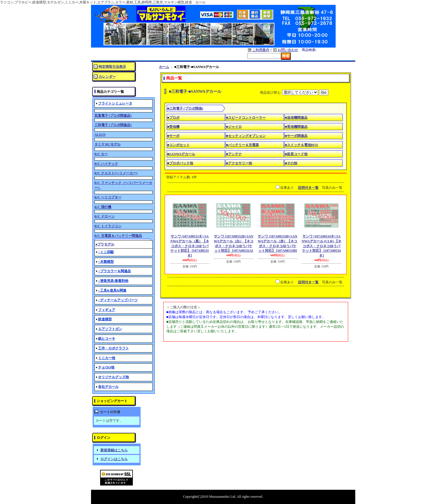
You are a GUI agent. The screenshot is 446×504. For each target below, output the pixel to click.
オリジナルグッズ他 (113, 377)
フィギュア (107, 310)
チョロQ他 (106, 367)
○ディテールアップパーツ (118, 300)
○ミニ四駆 (106, 252)
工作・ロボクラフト (113, 348)
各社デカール (108, 387)
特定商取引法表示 (112, 67)
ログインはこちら (114, 459)
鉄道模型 (105, 319)
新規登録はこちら (114, 450)
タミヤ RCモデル (108, 144)
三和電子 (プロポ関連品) (113, 125)
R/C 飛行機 (103, 207)
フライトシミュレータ (115, 103)
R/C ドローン (105, 216)
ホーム (164, 67)
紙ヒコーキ (107, 339)
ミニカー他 (107, 358)
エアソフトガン (110, 329)
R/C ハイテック (106, 164)
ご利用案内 (261, 50)
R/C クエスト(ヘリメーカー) (116, 173)
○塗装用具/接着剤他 (113, 281)
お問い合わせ (288, 50)
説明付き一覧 (308, 188)
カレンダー (107, 77)
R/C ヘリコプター (108, 197)
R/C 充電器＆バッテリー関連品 (118, 236)
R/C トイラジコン (108, 226)
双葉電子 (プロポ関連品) (113, 116)
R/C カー (101, 154)
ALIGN (100, 135)
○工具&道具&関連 (112, 290)
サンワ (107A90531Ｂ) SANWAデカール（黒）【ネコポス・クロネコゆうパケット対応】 (190, 246)
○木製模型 (106, 262)
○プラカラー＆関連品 (114, 271)
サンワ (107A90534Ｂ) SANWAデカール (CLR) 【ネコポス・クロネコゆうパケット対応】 (322, 246)
